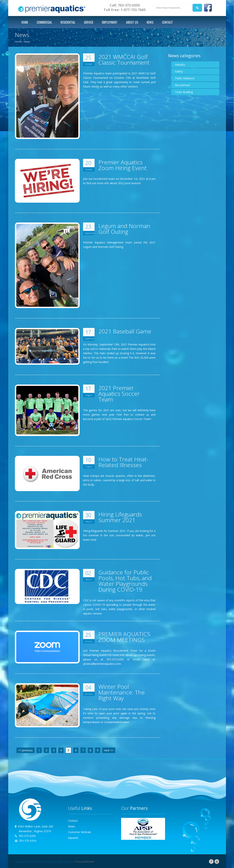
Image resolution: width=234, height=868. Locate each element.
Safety (179, 71)
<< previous (26, 750)
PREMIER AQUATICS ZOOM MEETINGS (124, 637)
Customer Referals (80, 832)
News (27, 42)
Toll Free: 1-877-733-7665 (125, 10)
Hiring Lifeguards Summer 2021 (120, 517)
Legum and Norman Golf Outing (124, 229)
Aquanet (73, 838)
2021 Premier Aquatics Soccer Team (119, 394)
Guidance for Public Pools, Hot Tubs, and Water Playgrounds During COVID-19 (125, 581)
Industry (180, 65)
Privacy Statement (85, 862)
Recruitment (183, 85)
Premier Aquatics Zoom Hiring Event (123, 165)
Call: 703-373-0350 (125, 5)
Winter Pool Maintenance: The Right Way (122, 692)
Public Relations (185, 78)
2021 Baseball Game (125, 331)
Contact (73, 821)
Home (18, 42)
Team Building (184, 92)
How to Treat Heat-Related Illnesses (123, 462)
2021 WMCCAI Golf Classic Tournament (124, 60)
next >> (109, 750)
